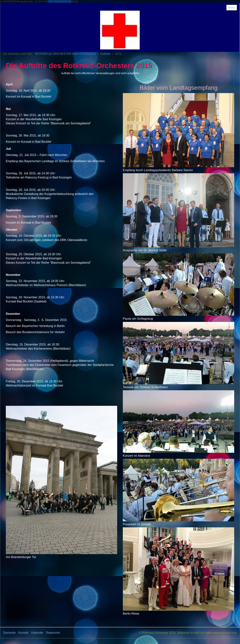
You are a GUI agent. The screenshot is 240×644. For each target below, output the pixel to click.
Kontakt (23, 633)
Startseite (9, 633)
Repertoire (53, 633)
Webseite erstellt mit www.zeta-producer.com (207, 633)
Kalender (37, 633)
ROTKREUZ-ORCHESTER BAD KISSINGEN (65, 54)
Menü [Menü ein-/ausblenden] (232, 8)
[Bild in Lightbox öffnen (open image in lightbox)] (61, 480)
